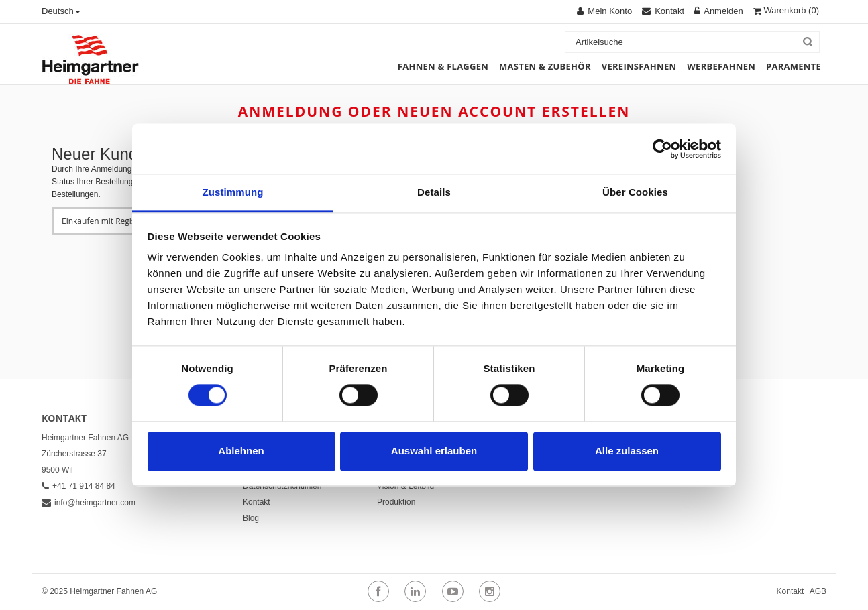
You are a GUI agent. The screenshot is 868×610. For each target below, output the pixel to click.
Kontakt (257, 502)
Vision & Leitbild (405, 486)
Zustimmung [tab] (233, 192)
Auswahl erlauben (434, 451)
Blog (251, 518)
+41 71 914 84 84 (78, 486)
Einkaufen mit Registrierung (114, 221)
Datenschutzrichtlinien (282, 486)
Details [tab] (434, 192)
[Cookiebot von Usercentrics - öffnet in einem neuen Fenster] (662, 149)
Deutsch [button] (61, 11)
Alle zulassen (627, 451)
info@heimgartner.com (89, 503)
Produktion (396, 502)
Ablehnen (241, 451)
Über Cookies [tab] (635, 192)
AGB (818, 591)
